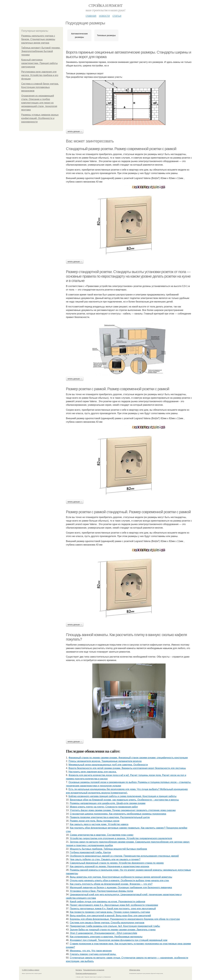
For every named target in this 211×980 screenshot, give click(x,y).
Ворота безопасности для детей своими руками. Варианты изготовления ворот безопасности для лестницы (127, 768)
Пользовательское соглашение (94, 970)
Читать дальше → (75, 131)
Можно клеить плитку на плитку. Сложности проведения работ (104, 807)
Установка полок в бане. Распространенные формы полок (102, 891)
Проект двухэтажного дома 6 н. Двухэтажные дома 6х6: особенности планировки (114, 905)
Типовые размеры (106, 35)
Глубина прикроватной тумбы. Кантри (90, 852)
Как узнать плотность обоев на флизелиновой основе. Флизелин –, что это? (111, 884)
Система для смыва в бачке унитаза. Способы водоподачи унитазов (107, 923)
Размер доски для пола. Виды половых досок (95, 821)
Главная (91, 16)
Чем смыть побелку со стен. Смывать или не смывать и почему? (105, 859)
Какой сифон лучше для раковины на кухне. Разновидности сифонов (108, 902)
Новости (104, 16)
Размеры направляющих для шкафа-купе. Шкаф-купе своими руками (108, 803)
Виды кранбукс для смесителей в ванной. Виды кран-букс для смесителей (110, 916)
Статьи (117, 16)
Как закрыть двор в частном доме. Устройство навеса (99, 824)
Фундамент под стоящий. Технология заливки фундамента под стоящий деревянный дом (119, 940)
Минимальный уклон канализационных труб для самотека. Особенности (108, 765)
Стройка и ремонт (106, 6)
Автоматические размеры (79, 35)
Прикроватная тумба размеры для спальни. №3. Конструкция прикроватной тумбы (115, 926)
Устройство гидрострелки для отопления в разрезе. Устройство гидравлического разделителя (121, 838)
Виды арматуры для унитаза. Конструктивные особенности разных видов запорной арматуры (121, 877)
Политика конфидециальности (86, 973)
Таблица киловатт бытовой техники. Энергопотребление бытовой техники (41, 51)
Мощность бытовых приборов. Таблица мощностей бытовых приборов (108, 849)
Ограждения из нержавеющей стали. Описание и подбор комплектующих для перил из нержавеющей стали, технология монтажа (39, 103)
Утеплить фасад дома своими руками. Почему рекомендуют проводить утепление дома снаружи (123, 810)
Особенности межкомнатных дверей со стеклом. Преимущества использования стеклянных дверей (124, 856)
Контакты (79, 970)
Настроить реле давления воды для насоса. (93, 772)
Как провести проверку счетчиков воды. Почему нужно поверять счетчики (110, 912)
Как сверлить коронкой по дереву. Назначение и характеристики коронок (110, 866)
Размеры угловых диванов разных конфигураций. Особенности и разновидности (40, 118)
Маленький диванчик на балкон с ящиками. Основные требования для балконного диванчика (121, 887)
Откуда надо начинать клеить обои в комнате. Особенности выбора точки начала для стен (119, 880)
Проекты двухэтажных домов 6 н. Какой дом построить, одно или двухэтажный (113, 909)
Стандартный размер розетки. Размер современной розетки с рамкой (121, 149)
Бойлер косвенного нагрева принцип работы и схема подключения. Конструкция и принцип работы (122, 796)
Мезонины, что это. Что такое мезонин (91, 951)
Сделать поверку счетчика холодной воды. (93, 954)
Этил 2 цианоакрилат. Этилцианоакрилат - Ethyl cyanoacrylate (104, 933)
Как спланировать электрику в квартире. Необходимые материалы (106, 937)
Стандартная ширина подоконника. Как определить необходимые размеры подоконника (118, 814)
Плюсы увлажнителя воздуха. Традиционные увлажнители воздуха (105, 761)
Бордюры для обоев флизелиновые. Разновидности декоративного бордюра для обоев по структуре (125, 919)
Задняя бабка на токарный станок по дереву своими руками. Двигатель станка (113, 930)
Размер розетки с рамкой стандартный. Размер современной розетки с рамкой (128, 512)
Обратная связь (135, 970)
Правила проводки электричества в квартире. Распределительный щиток (110, 817)
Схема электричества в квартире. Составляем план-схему (102, 835)
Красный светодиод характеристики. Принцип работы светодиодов (39, 63)
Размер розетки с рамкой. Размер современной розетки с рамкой (118, 389)
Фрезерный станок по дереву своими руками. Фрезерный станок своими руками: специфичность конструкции (128, 758)
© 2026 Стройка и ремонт (31, 970)
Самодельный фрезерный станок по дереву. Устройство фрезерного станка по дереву (117, 863)
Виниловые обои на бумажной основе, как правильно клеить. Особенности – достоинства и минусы (124, 800)
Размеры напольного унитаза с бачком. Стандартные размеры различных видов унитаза (38, 39)
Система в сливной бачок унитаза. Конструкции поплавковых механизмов (40, 87)
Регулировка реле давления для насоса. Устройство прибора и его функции (40, 75)
